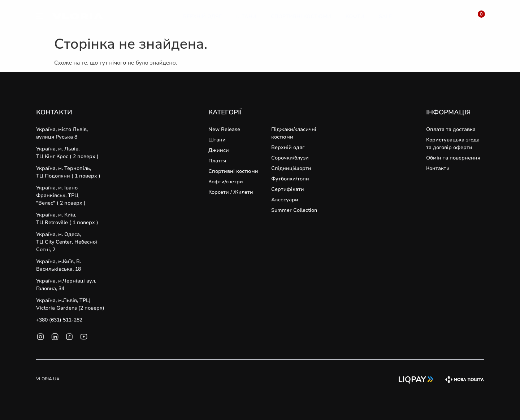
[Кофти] (355, 17)
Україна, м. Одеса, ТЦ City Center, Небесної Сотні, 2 (67, 242)
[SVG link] (39, 17)
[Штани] (246, 17)
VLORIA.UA (48, 379)
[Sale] (385, 17)
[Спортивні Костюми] (301, 17)
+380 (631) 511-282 (59, 320)
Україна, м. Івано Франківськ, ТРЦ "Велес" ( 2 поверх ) (61, 195)
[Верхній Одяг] (202, 17)
